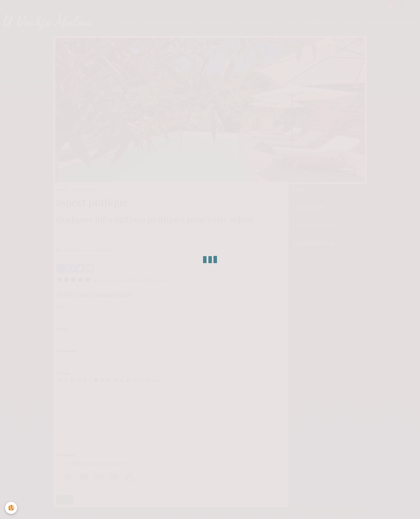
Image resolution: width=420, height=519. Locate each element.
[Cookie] (11, 508)
